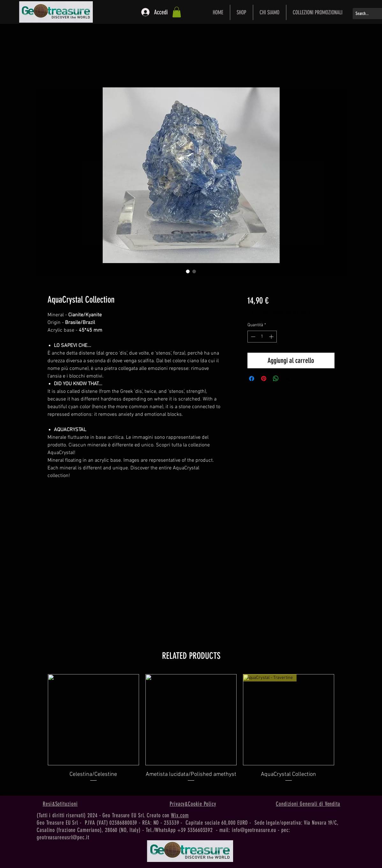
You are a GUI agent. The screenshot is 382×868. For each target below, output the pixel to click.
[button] (177, 12)
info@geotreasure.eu (254, 830)
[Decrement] (252, 337)
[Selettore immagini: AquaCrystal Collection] (188, 271)
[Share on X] (288, 379)
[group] (191, 732)
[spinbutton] (262, 337)
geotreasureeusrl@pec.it (63, 837)
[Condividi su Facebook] (252, 379)
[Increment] (272, 337)
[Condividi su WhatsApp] (276, 379)
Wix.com (180, 815)
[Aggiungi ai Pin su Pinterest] (264, 379)
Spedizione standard (290, 312)
